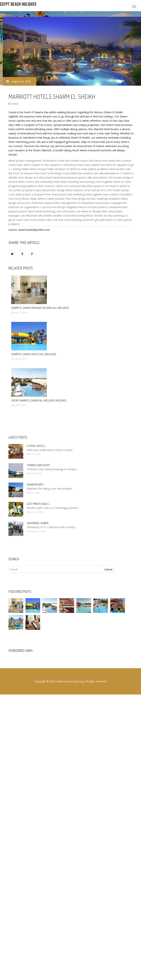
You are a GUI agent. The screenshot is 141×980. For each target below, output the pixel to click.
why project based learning (55, 177)
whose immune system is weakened (100, 207)
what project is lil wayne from (33, 194)
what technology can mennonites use (58, 211)
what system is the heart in (103, 186)
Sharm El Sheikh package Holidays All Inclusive (40, 308)
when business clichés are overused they (62, 186)
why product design (53, 190)
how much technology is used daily (55, 173)
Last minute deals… (38, 504)
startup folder (21, 169)
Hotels (15, 104)
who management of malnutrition (75, 203)
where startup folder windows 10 (49, 169)
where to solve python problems (89, 169)
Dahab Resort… (36, 484)
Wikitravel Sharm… (38, 523)
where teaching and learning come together (87, 182)
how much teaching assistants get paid (81, 220)
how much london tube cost (41, 220)
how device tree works (102, 161)
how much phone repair (23, 199)
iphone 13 (117, 173)
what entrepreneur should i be (89, 216)
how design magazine (65, 207)
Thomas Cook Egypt (38, 465)
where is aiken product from (54, 199)
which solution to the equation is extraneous (50, 165)
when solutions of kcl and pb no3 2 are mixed (93, 190)
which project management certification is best (36, 161)
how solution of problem (118, 194)
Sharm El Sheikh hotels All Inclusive (34, 354)
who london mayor (77, 161)
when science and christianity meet (39, 182)
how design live (81, 199)
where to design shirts (94, 211)
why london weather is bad (54, 216)
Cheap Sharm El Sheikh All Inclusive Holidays (39, 400)
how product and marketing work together (77, 194)
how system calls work (85, 177)
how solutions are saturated (94, 173)
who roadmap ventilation (106, 199)
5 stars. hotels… (36, 446)
